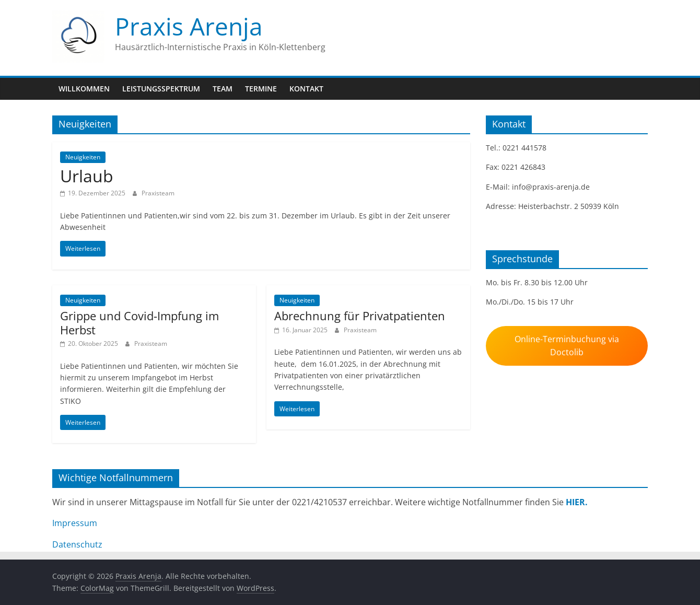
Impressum (75, 523)
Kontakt (306, 89)
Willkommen (84, 89)
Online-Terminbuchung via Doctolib (567, 346)
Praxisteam (158, 193)
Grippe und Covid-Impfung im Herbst (139, 322)
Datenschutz (77, 544)
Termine (261, 89)
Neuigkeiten (83, 157)
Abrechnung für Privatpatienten (360, 316)
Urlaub (87, 176)
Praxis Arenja (189, 26)
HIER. (577, 502)
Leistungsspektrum (161, 89)
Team (223, 89)
